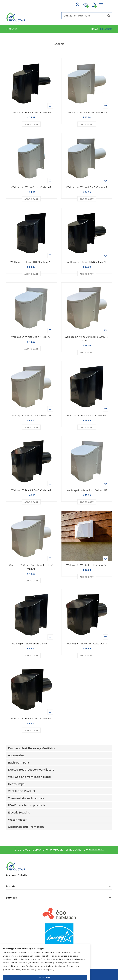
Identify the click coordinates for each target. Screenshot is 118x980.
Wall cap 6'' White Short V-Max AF (87, 490)
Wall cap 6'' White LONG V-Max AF (87, 565)
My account (97, 850)
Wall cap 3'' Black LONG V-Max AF (31, 113)
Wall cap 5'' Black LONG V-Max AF (31, 490)
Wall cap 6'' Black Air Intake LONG (87, 644)
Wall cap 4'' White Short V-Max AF (31, 187)
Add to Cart (31, 125)
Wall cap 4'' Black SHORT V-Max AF (31, 262)
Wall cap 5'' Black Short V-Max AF (87, 416)
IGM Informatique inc (68, 976)
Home (95, 29)
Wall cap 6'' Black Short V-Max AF (31, 644)
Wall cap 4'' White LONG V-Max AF (87, 187)
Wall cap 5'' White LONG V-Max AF (31, 416)
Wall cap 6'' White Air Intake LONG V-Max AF (31, 567)
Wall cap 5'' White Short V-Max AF (31, 337)
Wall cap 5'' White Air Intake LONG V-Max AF (87, 339)
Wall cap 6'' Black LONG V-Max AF (31, 719)
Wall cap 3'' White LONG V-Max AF (87, 113)
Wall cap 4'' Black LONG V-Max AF (87, 262)
